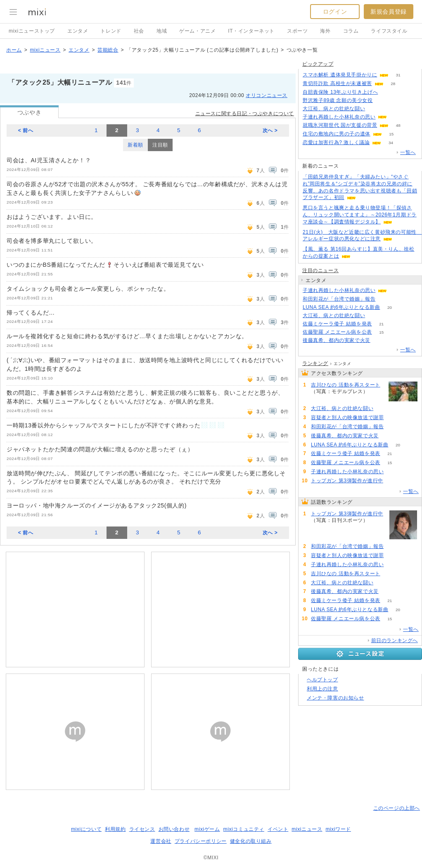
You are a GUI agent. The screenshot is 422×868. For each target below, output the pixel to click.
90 (392, 481)
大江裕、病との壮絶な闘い (334, 109)
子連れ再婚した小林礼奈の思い (339, 117)
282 (382, 101)
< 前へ (26, 130)
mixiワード (338, 829)
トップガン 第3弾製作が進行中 (347, 481)
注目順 (160, 145)
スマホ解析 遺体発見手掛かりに (340, 75)
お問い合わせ (174, 829)
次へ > (270, 130)
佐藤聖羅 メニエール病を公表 (337, 332)
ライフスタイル (389, 31)
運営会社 (161, 841)
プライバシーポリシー (201, 841)
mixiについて (86, 829)
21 (381, 324)
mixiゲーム (207, 829)
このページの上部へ (397, 808)
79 (385, 299)
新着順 (135, 145)
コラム (351, 31)
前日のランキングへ (395, 640)
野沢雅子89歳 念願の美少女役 (338, 100)
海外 (325, 31)
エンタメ (78, 31)
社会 (139, 31)
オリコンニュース (267, 95)
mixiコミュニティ (244, 829)
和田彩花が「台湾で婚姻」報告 (339, 299)
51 (375, 109)
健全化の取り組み (251, 841)
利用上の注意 (322, 689)
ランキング (315, 363)
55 (378, 392)
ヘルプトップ (322, 680)
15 (391, 134)
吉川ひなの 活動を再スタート (346, 385)
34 (391, 143)
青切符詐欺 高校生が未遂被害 (337, 83)
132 (388, 92)
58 (397, 291)
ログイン (335, 12)
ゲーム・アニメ (197, 31)
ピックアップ (318, 64)
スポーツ (297, 31)
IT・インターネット (251, 31)
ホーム (14, 50)
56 (397, 117)
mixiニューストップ (32, 31)
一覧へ (408, 152)
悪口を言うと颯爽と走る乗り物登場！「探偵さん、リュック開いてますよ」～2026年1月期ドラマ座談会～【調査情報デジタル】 (360, 215)
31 (398, 75)
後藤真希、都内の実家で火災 (337, 340)
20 (390, 307)
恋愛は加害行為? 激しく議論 (336, 142)
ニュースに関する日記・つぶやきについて (245, 114)
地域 (162, 31)
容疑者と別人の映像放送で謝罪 (347, 417)
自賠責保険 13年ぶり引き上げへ (340, 92)
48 (398, 125)
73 (393, 418)
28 (393, 84)
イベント (278, 829)
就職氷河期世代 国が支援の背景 (340, 125)
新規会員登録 (389, 12)
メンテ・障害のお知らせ (335, 698)
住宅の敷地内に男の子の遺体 (337, 134)
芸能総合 (108, 50)
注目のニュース (320, 270)
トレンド (111, 31)
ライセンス (142, 829)
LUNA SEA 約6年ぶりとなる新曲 (341, 307)
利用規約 (115, 829)
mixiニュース (45, 50)
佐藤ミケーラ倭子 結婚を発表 (337, 324)
